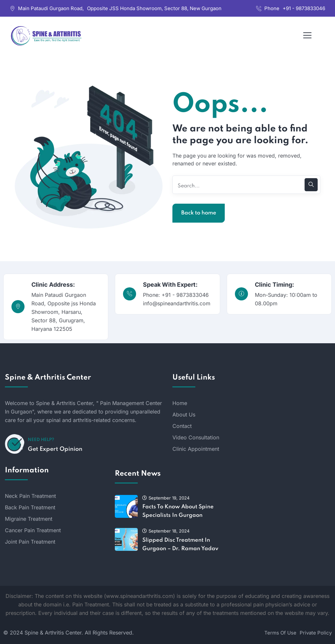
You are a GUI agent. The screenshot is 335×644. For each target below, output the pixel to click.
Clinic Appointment (196, 449)
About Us (184, 415)
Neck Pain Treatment (30, 496)
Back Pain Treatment (30, 507)
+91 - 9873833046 (304, 8)
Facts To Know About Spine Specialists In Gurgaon (178, 511)
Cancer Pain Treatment (33, 530)
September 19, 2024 (166, 498)
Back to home (199, 213)
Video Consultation (196, 437)
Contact (182, 426)
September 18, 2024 (166, 531)
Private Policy (316, 633)
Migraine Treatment (29, 519)
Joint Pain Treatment (30, 542)
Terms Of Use (280, 633)
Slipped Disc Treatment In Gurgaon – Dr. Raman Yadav (180, 544)
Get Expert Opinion (55, 449)
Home (180, 403)
